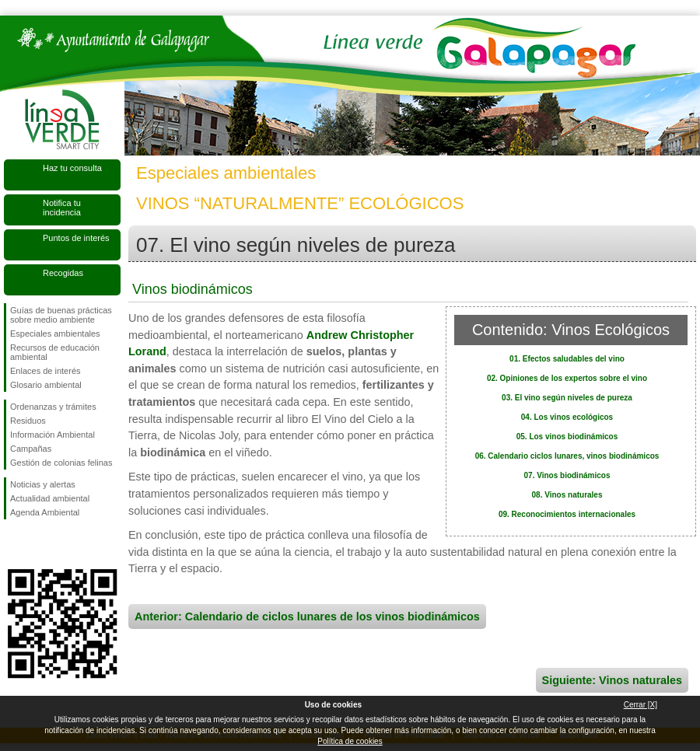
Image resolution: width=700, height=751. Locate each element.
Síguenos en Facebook (13, 544)
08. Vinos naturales (567, 495)
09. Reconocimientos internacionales (567, 514)
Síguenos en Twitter (39, 544)
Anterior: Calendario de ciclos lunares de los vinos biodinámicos (307, 617)
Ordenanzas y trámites (53, 407)
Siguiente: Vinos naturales (612, 680)
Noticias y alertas (43, 484)
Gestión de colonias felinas (61, 463)
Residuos (28, 421)
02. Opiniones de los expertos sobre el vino (567, 378)
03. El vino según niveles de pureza (567, 398)
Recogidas (63, 273)
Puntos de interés (76, 238)
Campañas (31, 449)
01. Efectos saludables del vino (567, 359)
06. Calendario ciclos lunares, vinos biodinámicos (567, 456)
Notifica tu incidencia (62, 208)
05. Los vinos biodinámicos (567, 437)
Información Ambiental (52, 435)
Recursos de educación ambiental (55, 352)
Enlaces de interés (45, 371)
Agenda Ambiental (45, 512)
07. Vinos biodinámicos (567, 475)
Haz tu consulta (72, 168)
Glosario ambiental (46, 385)
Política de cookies (350, 741)
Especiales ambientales (55, 334)
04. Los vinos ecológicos (567, 417)
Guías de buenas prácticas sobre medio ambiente (61, 315)
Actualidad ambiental (50, 498)
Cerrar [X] (640, 705)
